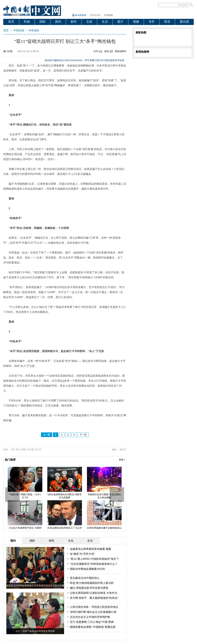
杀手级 (30, 450)
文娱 (89, 22)
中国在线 (19, 30)
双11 (19, 450)
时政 (27, 22)
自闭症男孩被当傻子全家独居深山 (104, 528)
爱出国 (184, 22)
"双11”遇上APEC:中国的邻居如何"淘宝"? (94, 559)
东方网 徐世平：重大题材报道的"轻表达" (94, 598)
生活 (105, 22)
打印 (96, 51)
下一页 (83, 435)
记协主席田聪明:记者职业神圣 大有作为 (93, 593)
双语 (167, 22)
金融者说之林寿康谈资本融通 (88, 549)
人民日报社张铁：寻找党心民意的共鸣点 (94, 607)
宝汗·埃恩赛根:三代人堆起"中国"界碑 (92, 622)
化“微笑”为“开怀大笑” (82, 554)
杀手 (13, 450)
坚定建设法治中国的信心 (85, 578)
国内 (58, 22)
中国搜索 (108, 15)
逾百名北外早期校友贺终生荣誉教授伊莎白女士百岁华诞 (35, 586)
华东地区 (34, 30)
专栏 (152, 22)
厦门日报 (8, 51)
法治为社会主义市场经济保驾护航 (90, 617)
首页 (11, 22)
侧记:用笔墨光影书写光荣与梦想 (89, 588)
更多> (122, 460)
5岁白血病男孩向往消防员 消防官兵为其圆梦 (65, 496)
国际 (43, 22)
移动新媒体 (81, 15)
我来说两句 (121, 51)
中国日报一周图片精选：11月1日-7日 (25, 496)
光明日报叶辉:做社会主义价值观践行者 (93, 612)
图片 (120, 22)
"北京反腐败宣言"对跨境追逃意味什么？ (94, 564)
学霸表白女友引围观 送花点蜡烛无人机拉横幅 (104, 496)
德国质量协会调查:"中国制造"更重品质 (93, 627)
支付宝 (38, 450)
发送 (107, 51)
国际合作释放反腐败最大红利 (87, 569)
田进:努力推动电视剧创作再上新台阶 (92, 583)
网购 (24, 450)
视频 (136, 22)
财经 (74, 22)
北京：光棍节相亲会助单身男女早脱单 (35, 631)
